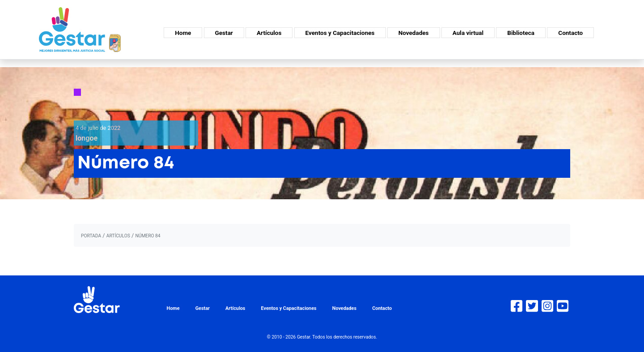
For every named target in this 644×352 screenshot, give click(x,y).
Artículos (269, 33)
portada (91, 236)
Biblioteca (521, 33)
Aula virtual (468, 33)
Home (183, 33)
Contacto (570, 33)
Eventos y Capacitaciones (340, 33)
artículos (118, 236)
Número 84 (148, 236)
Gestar (224, 33)
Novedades (414, 33)
